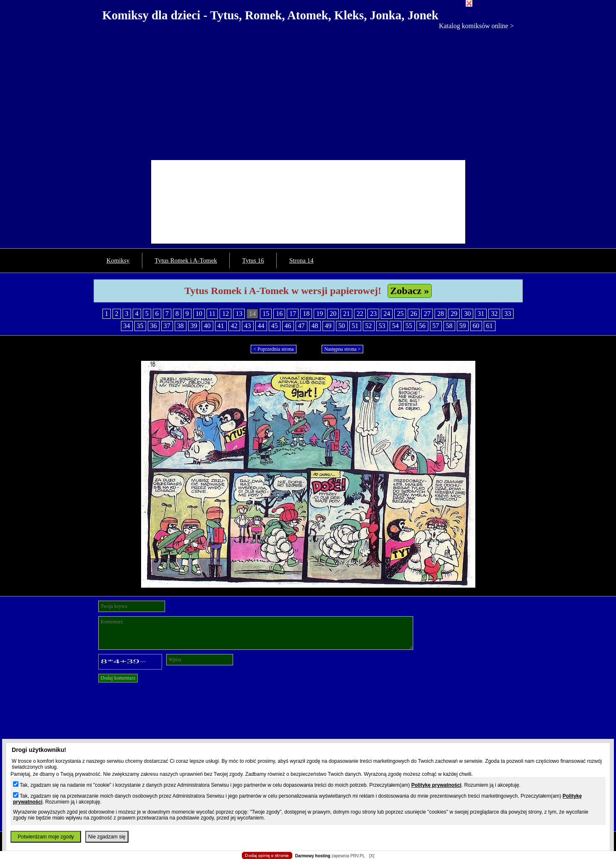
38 (181, 326)
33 (508, 314)
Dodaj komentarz (118, 678)
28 (440, 314)
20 (333, 314)
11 (212, 314)
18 (306, 314)
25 (400, 314)
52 (369, 326)
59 (463, 326)
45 (275, 326)
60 (476, 326)
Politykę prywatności (436, 785)
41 (221, 326)
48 (315, 326)
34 (127, 326)
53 (382, 326)
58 (449, 326)
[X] (372, 856)
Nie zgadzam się (107, 837)
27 (427, 314)
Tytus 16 (253, 260)
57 (436, 326)
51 (355, 326)
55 (409, 326)
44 (261, 326)
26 (414, 314)
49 (328, 326)
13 (239, 314)
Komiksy (118, 260)
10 (199, 314)
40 (207, 326)
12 (225, 314)
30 (467, 314)
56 (422, 326)
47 (301, 326)
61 (490, 326)
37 (167, 326)
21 (346, 314)
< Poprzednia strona (273, 349)
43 (248, 326)
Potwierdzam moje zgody (46, 837)
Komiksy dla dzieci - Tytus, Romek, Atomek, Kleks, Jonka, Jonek (271, 15)
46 (288, 326)
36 (154, 326)
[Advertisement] (308, 93)
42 (234, 326)
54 (396, 326)
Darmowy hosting (313, 856)
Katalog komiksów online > (476, 26)
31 (481, 314)
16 (279, 314)
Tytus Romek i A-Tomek (186, 260)
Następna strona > (342, 349)
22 (360, 314)
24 (387, 314)
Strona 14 (301, 260)
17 (293, 314)
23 (373, 314)
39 (194, 326)
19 (320, 314)
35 (140, 326)
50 (342, 326)
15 (266, 314)
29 (454, 314)
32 (494, 314)
